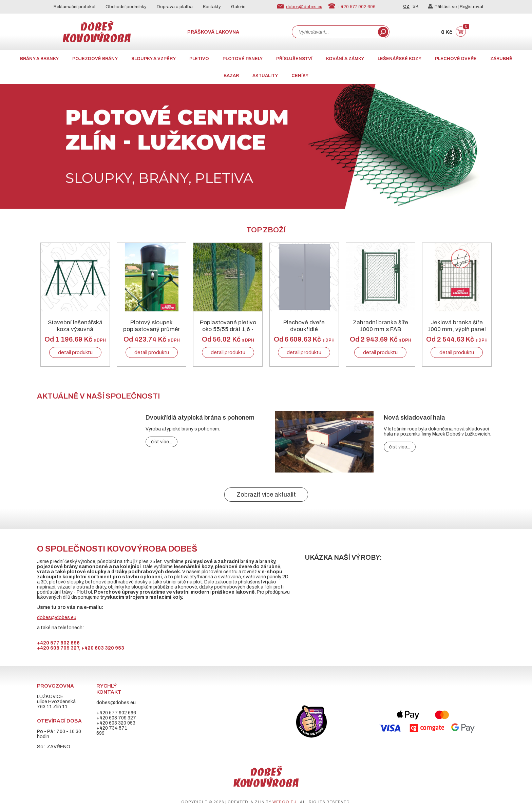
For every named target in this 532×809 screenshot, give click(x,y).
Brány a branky (39, 59)
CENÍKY (300, 76)
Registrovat (472, 7)
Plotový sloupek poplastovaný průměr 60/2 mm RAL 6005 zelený (151, 333)
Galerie (238, 7)
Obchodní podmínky (126, 7)
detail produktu (75, 352)
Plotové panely (243, 59)
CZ (406, 6)
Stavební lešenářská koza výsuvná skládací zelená (75, 329)
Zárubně (501, 59)
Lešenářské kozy (400, 59)
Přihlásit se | (444, 7)
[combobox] (334, 32)
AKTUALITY (265, 76)
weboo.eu (284, 802)
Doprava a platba (175, 7)
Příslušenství (294, 59)
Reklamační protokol (74, 7)
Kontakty (212, 7)
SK (415, 6)
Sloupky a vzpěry (154, 59)
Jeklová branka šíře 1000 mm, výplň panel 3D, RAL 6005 (457, 329)
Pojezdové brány (95, 59)
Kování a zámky (345, 59)
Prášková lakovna (214, 32)
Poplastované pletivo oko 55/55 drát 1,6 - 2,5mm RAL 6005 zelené (228, 333)
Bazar (231, 76)
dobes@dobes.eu (304, 6)
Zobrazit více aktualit (266, 495)
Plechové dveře (456, 59)
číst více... (161, 442)
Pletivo (199, 59)
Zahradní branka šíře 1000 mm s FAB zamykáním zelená (381, 329)
